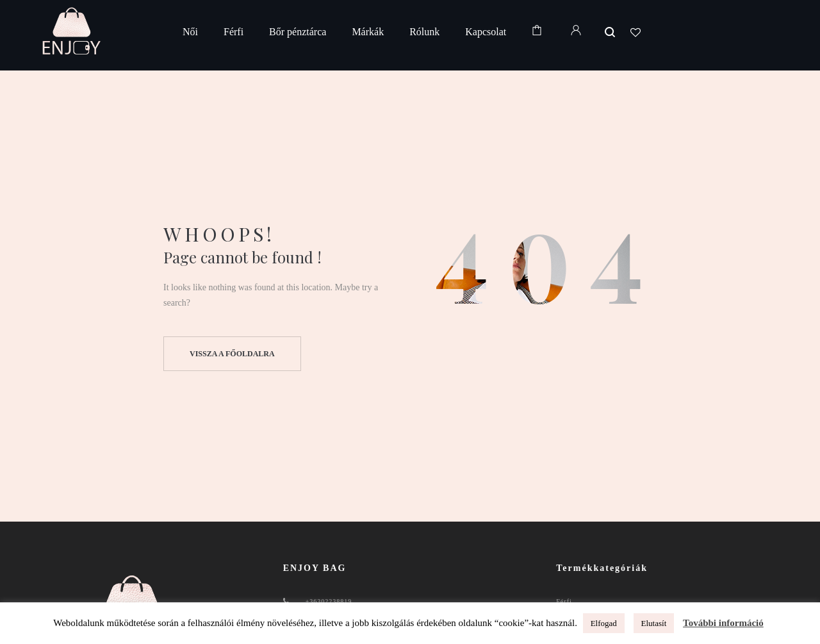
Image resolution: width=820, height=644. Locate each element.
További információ (723, 623)
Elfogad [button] (604, 623)
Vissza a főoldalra (232, 354)
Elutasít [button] (654, 623)
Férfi (564, 601)
